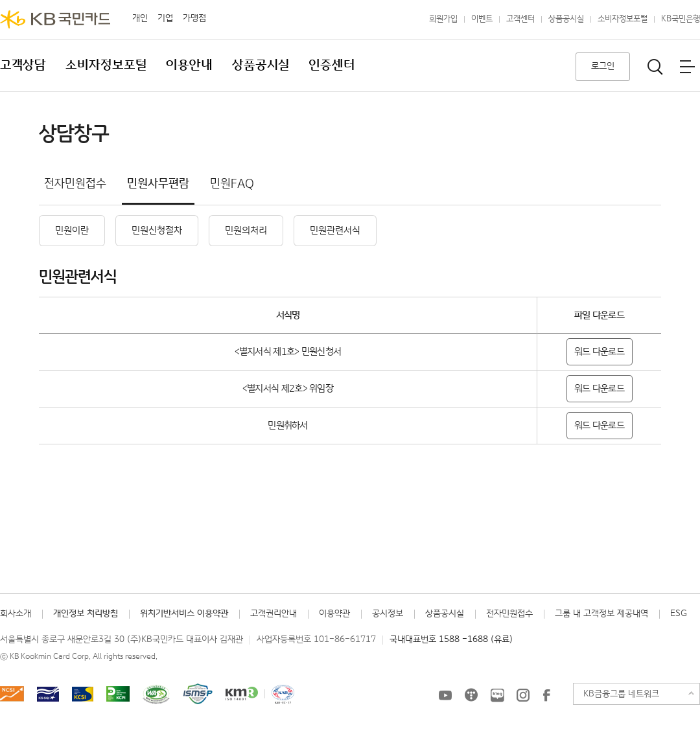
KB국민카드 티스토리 (471, 695)
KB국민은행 (681, 19)
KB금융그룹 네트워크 (621, 694)
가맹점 (194, 18)
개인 (140, 18)
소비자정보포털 (623, 19)
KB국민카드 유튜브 (445, 695)
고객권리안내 (274, 614)
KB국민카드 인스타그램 (523, 695)
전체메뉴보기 (687, 67)
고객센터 (520, 19)
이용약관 (334, 614)
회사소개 (16, 614)
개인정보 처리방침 (86, 614)
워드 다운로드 (599, 351)
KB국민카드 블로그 (497, 695)
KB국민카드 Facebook (546, 695)
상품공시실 (566, 19)
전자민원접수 (509, 614)
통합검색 (655, 67)
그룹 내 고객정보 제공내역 (601, 614)
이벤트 (482, 19)
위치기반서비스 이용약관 (184, 614)
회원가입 (443, 19)
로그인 (603, 66)
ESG (679, 614)
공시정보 (388, 614)
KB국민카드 (55, 19)
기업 (165, 18)
